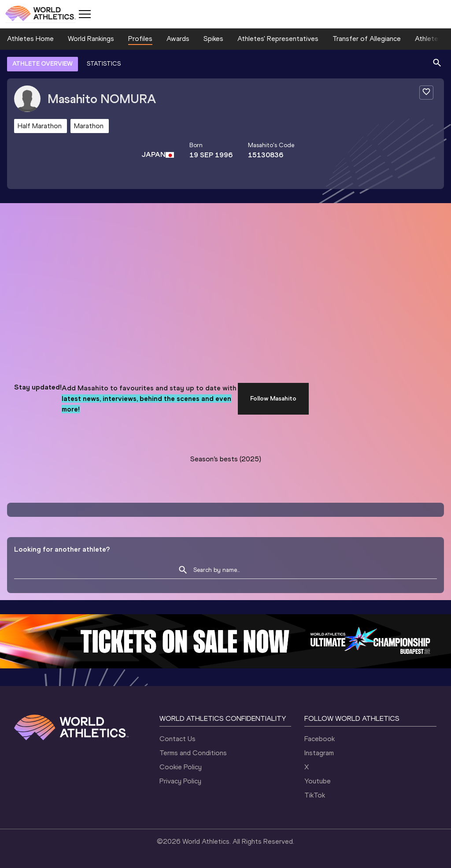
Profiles (140, 39)
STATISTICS (104, 64)
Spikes (213, 39)
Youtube (318, 781)
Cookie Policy (181, 767)
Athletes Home (30, 39)
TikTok (315, 795)
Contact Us (177, 739)
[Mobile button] (85, 14)
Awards (178, 39)
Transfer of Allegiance (367, 39)
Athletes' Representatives (278, 39)
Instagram (319, 753)
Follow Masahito (273, 399)
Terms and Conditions (193, 753)
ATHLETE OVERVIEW (43, 64)
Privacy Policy (180, 781)
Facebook (320, 739)
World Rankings (91, 39)
